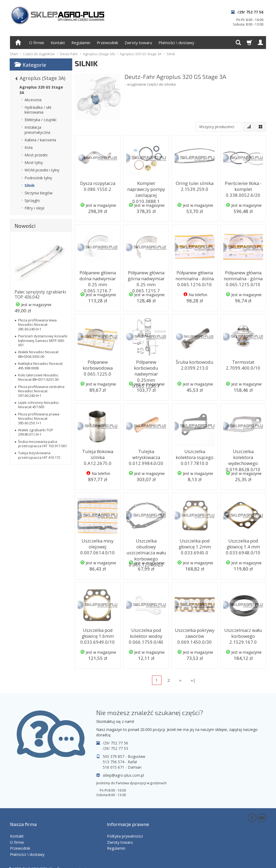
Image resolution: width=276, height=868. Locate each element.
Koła (29, 147)
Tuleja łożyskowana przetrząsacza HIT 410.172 (39, 455)
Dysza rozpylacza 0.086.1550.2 (98, 185)
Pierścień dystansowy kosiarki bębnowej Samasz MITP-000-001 (43, 340)
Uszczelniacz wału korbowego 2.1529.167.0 (243, 635)
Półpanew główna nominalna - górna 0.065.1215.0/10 (243, 277)
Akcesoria (33, 100)
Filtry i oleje (34, 208)
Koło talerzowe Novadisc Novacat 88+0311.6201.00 (38, 377)
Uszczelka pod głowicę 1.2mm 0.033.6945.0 (195, 545)
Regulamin (81, 43)
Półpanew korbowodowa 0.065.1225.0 (98, 366)
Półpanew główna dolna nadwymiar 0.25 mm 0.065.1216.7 (98, 279)
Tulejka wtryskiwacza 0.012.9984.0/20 (146, 456)
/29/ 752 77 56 (250, 12)
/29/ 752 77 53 (115, 748)
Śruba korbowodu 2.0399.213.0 (195, 364)
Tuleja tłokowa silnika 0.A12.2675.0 (98, 453)
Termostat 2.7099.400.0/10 (243, 364)
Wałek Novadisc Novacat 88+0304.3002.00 (38, 354)
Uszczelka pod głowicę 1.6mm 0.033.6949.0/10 (98, 635)
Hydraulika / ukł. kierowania (38, 110)
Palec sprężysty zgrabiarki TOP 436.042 (40, 294)
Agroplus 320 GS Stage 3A (41, 90)
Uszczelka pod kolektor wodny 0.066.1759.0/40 (146, 635)
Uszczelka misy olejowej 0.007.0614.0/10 (98, 545)
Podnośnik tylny (38, 178)
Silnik (30, 185)
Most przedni (36, 155)
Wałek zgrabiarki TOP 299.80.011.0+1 (36, 432)
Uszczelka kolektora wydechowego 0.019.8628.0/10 (243, 456)
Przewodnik (107, 43)
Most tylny (34, 162)
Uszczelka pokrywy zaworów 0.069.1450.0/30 (195, 635)
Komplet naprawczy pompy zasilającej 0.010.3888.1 (146, 188)
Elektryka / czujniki (40, 120)
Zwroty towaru (138, 43)
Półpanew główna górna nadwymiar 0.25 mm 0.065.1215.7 (146, 279)
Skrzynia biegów (39, 193)
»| (193, 680)
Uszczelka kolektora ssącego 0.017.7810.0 (195, 456)
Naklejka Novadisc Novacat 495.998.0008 (40, 366)
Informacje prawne (128, 819)
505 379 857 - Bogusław (124, 756)
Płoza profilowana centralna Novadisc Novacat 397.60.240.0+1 (41, 391)
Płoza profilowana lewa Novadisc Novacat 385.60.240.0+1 (37, 325)
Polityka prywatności (125, 827)
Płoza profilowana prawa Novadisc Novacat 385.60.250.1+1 (39, 419)
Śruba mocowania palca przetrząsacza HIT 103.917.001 (42, 444)
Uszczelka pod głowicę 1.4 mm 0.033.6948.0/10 (243, 545)
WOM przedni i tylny (42, 170)
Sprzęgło (32, 200)
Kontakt (58, 43)
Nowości (25, 226)
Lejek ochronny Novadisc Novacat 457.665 (39, 405)
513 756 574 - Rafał (120, 762)
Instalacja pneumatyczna (37, 130)
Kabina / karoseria (40, 140)
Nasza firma (23, 819)
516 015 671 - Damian (122, 767)
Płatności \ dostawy (176, 43)
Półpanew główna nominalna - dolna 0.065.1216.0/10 (195, 277)
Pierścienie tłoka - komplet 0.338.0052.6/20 (243, 188)
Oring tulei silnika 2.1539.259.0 (195, 185)
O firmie (37, 43)
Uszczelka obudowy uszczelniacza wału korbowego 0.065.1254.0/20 (146, 548)
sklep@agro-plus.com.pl (123, 775)
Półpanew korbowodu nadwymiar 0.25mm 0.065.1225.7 (146, 369)
